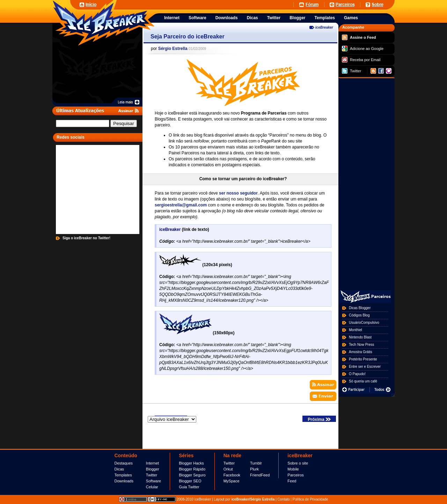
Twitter (351, 71)
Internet (152, 463)
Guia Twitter (189, 487)
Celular (152, 487)
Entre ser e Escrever (365, 367)
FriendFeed (260, 475)
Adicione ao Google (363, 49)
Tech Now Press (361, 345)
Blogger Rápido (192, 469)
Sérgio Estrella (173, 49)
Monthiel (356, 330)
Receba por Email (361, 60)
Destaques (124, 463)
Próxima (319, 419)
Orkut (228, 469)
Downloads (124, 481)
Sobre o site (298, 463)
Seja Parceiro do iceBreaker (188, 36)
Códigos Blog (359, 315)
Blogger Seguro (192, 475)
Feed (292, 481)
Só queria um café (363, 381)
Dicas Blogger (360, 308)
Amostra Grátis (361, 352)
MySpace (232, 481)
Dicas (119, 469)
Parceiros (295, 475)
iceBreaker (324, 27)
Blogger (153, 469)
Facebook (232, 475)
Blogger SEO (190, 481)
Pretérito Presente (363, 359)
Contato (284, 499)
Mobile (293, 469)
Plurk (254, 469)
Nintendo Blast (360, 337)
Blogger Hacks (191, 463)
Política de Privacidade (310, 499)
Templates (123, 475)
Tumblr (256, 463)
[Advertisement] (206, 4)
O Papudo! (357, 374)
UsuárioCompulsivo (364, 323)
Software (153, 481)
